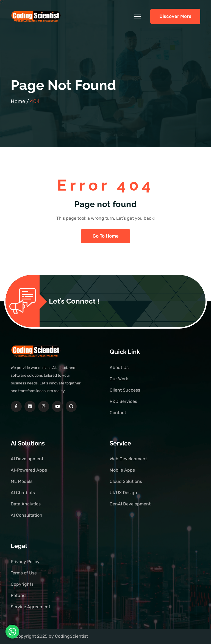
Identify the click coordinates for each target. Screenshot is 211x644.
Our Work (119, 379)
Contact (118, 413)
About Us (119, 368)
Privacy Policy (25, 562)
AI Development (27, 459)
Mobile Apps (122, 470)
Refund (18, 595)
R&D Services (123, 401)
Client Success (125, 390)
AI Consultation (27, 515)
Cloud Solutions (126, 481)
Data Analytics (26, 504)
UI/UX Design (123, 493)
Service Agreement (30, 607)
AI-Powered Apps (29, 470)
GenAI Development (130, 504)
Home (18, 101)
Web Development (128, 459)
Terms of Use (24, 573)
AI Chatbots (23, 493)
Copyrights (22, 584)
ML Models (22, 481)
